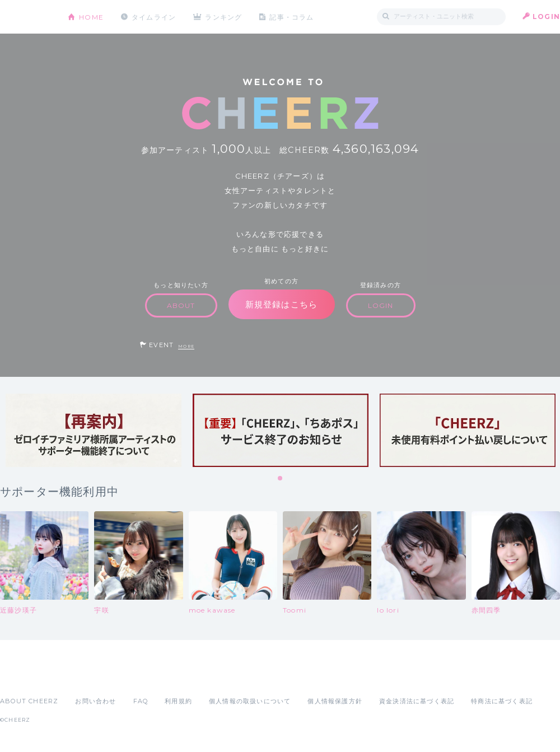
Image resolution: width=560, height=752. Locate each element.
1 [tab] (281, 479)
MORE (186, 346)
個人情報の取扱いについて (250, 701)
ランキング (225, 17)
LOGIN (546, 17)
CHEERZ (25, 17)
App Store (26, 676)
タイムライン (154, 17)
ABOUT (181, 305)
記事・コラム (293, 17)
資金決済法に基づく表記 (417, 701)
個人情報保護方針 (335, 701)
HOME (91, 17)
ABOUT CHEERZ (29, 701)
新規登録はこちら (282, 304)
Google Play (85, 676)
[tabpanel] (94, 430)
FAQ (141, 701)
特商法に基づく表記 (502, 701)
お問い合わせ (95, 701)
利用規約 (178, 701)
